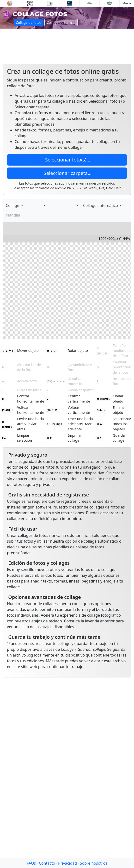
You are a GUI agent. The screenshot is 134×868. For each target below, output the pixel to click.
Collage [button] (13, 205)
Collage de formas (61, 22)
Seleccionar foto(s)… (67, 160)
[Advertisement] (45, 44)
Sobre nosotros (94, 863)
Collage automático (100, 205)
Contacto (47, 863)
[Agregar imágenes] (27, 205)
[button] (43, 205)
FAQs (31, 863)
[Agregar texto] (32, 205)
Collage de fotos (29, 22)
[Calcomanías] (37, 205)
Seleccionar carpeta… (67, 173)
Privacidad (67, 863)
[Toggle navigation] (124, 14)
